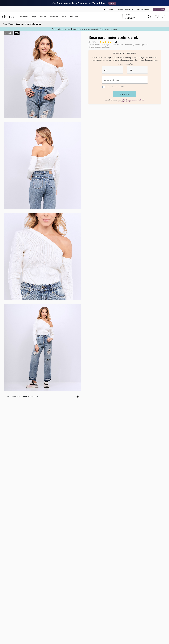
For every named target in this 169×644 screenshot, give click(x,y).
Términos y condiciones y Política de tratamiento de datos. (132, 101)
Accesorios (54, 17)
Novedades (24, 17)
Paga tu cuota (159, 9)
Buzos (12, 24)
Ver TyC (112, 3)
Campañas (74, 17)
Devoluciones (108, 9)
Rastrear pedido (143, 9)
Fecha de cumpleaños (125, 64)
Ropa (34, 17)
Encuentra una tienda (125, 9)
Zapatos (43, 17)
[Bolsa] (164, 17)
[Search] (149, 17)
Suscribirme (125, 94)
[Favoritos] (157, 17)
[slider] (108, 42)
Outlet (64, 17)
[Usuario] (142, 17)
